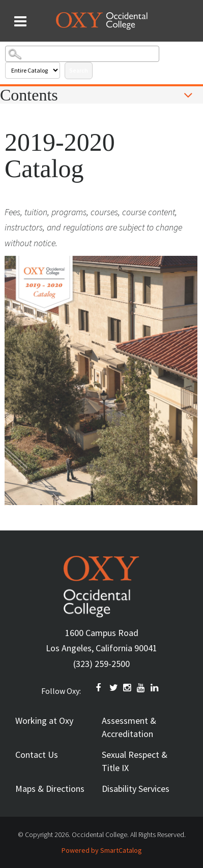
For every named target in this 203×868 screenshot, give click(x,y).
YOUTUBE (141, 688)
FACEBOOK (100, 688)
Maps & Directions (50, 789)
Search (79, 70)
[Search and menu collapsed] (20, 21)
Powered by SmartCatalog (102, 850)
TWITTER (114, 688)
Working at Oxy (44, 721)
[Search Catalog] (82, 54)
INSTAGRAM (128, 688)
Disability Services (136, 789)
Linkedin (155, 688)
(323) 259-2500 (101, 664)
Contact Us (37, 755)
